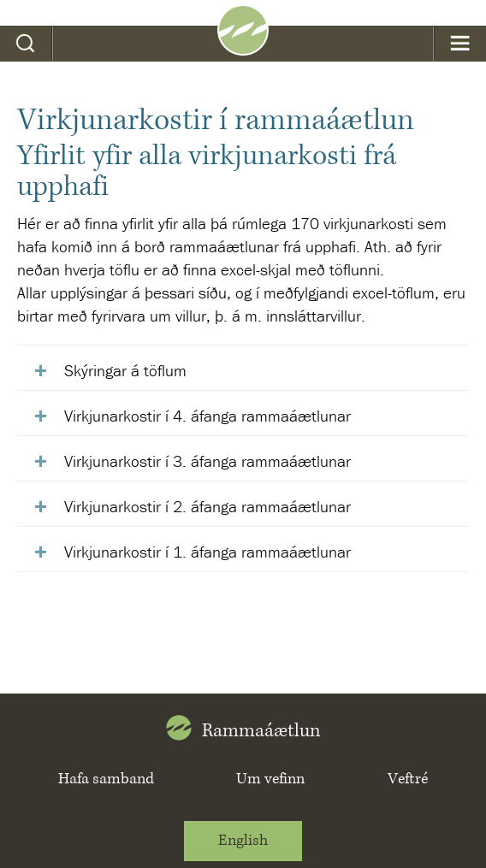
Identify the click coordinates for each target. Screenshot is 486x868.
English (243, 841)
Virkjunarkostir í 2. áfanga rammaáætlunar (207, 506)
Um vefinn (270, 779)
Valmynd (460, 44)
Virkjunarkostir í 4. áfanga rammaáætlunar (210, 416)
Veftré (408, 779)
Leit (26, 44)
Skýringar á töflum (125, 370)
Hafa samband (106, 779)
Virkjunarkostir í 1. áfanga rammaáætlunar (207, 552)
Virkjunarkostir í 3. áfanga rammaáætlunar (207, 461)
